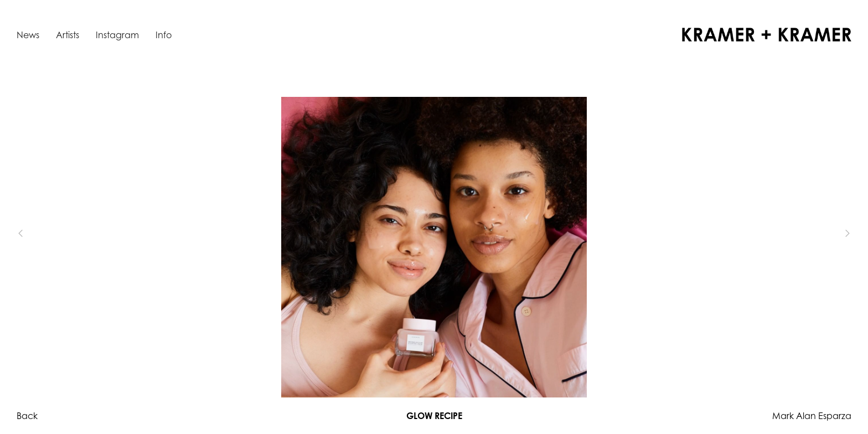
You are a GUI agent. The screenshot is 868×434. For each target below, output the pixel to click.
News (28, 35)
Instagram (117, 35)
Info (164, 35)
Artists (68, 35)
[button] (39, 234)
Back (27, 416)
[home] (767, 35)
